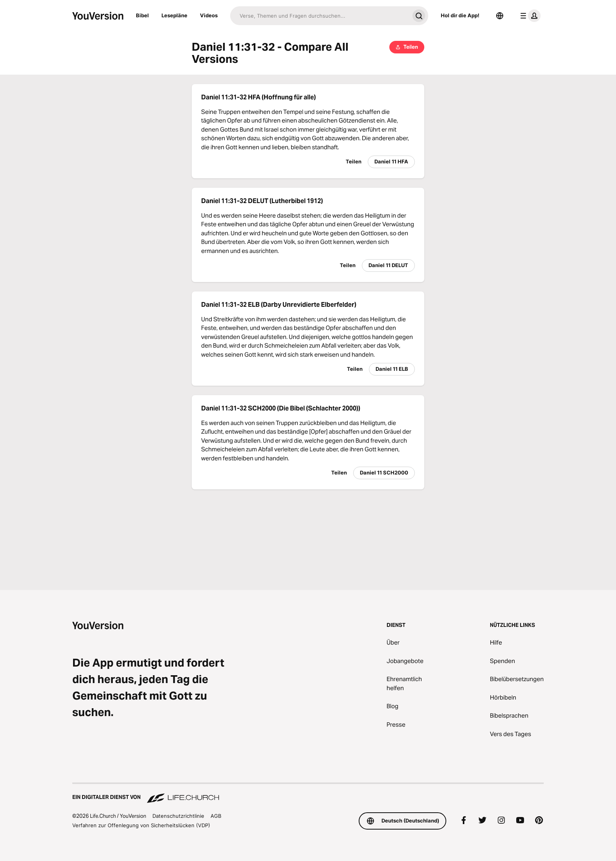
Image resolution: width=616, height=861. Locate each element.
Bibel (142, 15)
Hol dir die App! (460, 15)
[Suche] (320, 16)
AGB (216, 816)
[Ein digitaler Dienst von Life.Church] (308, 793)
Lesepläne (174, 15)
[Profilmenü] (529, 16)
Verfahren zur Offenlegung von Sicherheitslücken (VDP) (141, 825)
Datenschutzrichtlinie (178, 816)
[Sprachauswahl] (500, 16)
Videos (209, 15)
